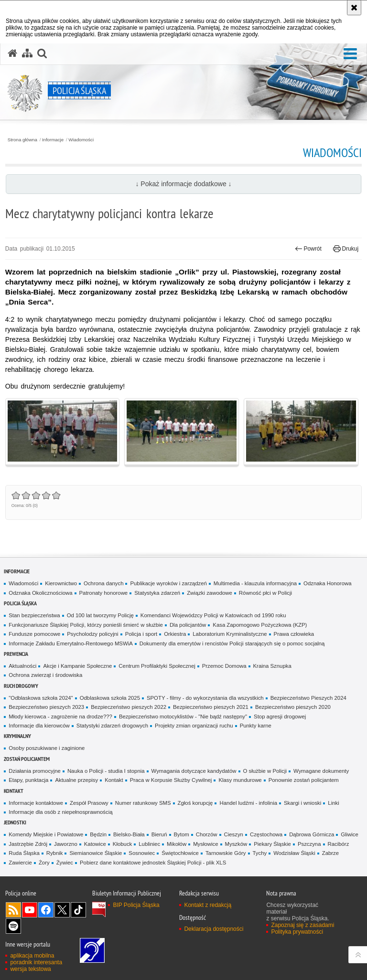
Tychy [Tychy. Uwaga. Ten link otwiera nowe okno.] (260, 853)
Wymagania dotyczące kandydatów (194, 771)
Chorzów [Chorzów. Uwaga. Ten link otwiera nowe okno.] (207, 834)
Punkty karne (256, 726)
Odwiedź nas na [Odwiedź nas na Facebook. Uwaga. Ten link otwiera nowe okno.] (46, 910)
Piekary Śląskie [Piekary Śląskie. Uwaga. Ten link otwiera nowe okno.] (272, 844)
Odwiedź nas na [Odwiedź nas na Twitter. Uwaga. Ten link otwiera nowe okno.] (62, 910)
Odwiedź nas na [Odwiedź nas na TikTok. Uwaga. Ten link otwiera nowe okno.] (78, 910)
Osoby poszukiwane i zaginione (47, 748)
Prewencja (16, 654)
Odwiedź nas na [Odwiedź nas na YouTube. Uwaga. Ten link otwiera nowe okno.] (30, 910)
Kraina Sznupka (272, 666)
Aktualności (22, 666)
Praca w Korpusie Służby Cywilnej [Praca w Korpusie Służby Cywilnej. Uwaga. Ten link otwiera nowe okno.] (171, 780)
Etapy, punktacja (28, 780)
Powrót (308, 249)
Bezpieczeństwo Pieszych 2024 (308, 698)
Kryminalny (17, 736)
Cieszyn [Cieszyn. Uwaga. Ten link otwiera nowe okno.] (234, 834)
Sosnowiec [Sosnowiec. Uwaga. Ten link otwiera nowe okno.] (142, 853)
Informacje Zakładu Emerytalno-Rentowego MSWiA (70, 643)
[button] (350, 54)
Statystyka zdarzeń (157, 593)
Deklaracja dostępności (214, 929)
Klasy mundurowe (240, 780)
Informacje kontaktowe (36, 803)
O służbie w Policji (265, 771)
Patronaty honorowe (104, 593)
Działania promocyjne (35, 771)
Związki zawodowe (210, 593)
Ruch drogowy (21, 686)
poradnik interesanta (36, 962)
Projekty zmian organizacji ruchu (194, 726)
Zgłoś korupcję (195, 803)
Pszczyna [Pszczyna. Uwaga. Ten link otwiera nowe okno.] (309, 844)
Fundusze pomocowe (34, 634)
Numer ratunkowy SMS (143, 803)
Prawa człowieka (294, 634)
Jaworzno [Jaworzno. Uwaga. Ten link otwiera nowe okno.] (66, 844)
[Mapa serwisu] (27, 53)
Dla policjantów (188, 625)
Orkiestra (175, 634)
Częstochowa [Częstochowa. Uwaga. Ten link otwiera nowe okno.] (266, 834)
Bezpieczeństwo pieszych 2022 (129, 707)
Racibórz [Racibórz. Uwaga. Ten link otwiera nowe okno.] (339, 844)
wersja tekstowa (30, 969)
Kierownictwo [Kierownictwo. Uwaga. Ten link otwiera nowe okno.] (61, 583)
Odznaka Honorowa (327, 583)
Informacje (53, 140)
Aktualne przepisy (76, 780)
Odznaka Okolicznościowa (40, 593)
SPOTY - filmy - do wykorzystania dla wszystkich (205, 698)
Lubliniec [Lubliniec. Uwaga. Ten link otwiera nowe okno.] (149, 844)
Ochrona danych (103, 583)
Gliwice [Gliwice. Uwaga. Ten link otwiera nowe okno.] (350, 834)
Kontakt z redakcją (208, 905)
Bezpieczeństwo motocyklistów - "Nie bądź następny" (183, 717)
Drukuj (346, 249)
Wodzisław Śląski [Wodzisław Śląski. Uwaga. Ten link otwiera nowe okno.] (294, 853)
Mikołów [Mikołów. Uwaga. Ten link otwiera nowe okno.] (177, 844)
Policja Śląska (20, 603)
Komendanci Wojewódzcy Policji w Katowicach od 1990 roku (213, 615)
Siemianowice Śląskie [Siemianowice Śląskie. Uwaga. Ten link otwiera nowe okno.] (96, 853)
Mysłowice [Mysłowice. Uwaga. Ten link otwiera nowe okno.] (205, 844)
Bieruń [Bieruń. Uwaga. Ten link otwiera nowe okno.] (159, 834)
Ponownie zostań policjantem (304, 780)
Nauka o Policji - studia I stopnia (106, 771)
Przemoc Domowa (224, 666)
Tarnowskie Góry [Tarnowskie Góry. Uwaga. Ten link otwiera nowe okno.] (226, 853)
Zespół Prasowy (89, 803)
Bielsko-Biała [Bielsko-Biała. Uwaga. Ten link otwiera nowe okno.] (129, 834)
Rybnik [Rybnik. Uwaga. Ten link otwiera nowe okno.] (55, 853)
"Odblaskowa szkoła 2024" (41, 698)
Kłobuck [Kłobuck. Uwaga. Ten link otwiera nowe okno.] (122, 844)
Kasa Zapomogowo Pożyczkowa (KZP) (260, 625)
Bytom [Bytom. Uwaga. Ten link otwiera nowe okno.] (182, 834)
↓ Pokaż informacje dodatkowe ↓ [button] (183, 184)
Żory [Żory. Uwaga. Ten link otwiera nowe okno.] (44, 863)
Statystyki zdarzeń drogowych (112, 726)
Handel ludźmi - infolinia (248, 803)
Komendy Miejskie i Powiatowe (46, 834)
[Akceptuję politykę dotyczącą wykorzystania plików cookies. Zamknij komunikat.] (354, 8)
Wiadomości (81, 140)
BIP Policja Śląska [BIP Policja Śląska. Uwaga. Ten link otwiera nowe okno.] (136, 905)
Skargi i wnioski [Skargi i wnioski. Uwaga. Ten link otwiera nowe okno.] (302, 803)
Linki (333, 803)
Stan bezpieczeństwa (34, 615)
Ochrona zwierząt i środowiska (45, 675)
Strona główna (22, 140)
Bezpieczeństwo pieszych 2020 (293, 707)
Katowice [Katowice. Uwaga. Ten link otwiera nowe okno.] (95, 844)
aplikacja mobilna (32, 956)
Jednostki (15, 822)
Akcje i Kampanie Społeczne (77, 666)
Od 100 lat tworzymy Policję (100, 615)
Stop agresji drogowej (280, 717)
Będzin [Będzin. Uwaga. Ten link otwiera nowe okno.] (98, 834)
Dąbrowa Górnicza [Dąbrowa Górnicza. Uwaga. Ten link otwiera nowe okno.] (312, 834)
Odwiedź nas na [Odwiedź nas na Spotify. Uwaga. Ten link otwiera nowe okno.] (13, 926)
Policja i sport (141, 634)
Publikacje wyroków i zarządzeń (168, 583)
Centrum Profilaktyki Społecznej (157, 666)
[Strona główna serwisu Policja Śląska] (12, 53)
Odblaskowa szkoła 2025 (110, 698)
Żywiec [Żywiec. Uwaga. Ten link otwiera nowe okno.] (65, 863)
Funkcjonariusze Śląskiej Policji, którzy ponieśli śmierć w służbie (86, 625)
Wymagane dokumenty (321, 771)
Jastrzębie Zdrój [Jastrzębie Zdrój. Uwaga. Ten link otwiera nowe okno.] (28, 844)
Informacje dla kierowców (39, 726)
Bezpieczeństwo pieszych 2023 (46, 707)
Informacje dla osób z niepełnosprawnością (60, 812)
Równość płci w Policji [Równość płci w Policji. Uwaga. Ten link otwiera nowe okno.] (265, 593)
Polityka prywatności (297, 932)
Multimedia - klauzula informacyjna (255, 583)
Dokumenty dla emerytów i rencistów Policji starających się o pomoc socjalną (232, 643)
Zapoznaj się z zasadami (302, 925)
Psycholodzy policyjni (92, 634)
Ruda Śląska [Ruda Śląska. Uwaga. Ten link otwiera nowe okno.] (24, 853)
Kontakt (114, 780)
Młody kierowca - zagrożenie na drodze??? (60, 717)
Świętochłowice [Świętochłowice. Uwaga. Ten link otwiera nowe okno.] (180, 853)
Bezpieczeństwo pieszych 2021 (211, 707)
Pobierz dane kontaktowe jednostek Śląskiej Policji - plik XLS (153, 863)
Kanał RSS (13, 910)
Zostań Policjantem (27, 759)
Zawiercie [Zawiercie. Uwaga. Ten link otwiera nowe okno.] (20, 863)
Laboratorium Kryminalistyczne (230, 634)
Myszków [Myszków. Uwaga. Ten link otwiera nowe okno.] (236, 844)
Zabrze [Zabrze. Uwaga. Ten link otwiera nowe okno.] (330, 853)
